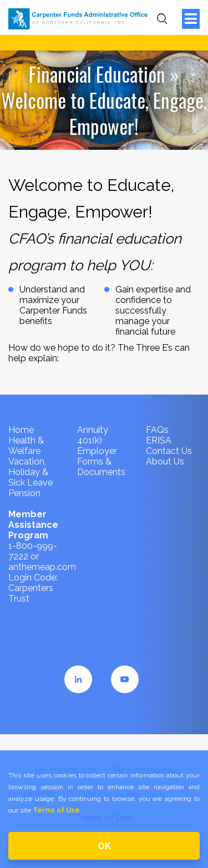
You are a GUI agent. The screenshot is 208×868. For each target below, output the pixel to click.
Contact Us (169, 451)
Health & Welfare (26, 446)
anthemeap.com (42, 567)
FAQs (157, 430)
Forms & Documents (101, 467)
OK (104, 846)
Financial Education (97, 74)
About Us (165, 461)
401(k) (90, 440)
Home (21, 430)
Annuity (93, 430)
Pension (24, 493)
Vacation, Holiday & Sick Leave (31, 472)
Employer (97, 451)
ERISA (159, 440)
